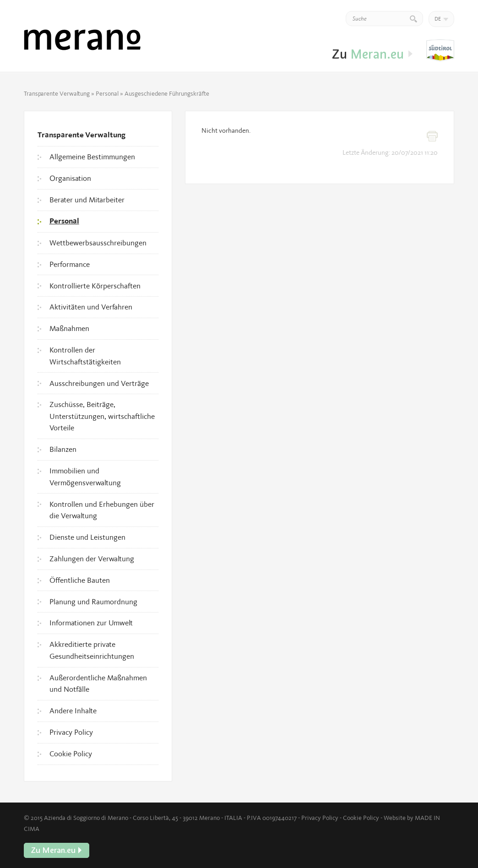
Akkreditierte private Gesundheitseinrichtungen (92, 650)
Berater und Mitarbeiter (87, 200)
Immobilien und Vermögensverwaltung (85, 477)
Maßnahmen (69, 328)
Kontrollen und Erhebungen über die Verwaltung (102, 510)
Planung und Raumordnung (93, 602)
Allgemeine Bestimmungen (92, 157)
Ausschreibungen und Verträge (99, 383)
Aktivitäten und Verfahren (91, 307)
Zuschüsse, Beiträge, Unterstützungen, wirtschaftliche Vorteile (102, 416)
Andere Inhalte (73, 711)
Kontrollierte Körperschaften (95, 286)
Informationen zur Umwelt (91, 623)
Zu (440, 51)
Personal (107, 93)
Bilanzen (63, 449)
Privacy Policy (71, 732)
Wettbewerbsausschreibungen (98, 243)
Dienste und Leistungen (87, 537)
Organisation (70, 178)
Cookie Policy (71, 754)
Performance (70, 264)
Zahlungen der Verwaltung (92, 559)
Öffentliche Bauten (80, 580)
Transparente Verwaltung (57, 93)
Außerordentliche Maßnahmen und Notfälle (98, 684)
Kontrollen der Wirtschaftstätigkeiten (85, 356)
